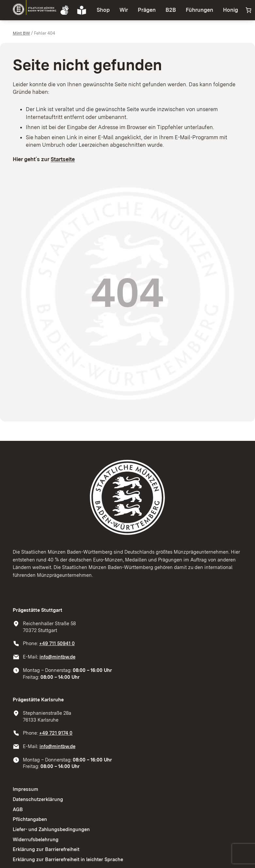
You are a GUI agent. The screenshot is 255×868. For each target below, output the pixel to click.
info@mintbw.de (57, 657)
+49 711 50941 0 (57, 643)
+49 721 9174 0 (56, 733)
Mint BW (21, 33)
